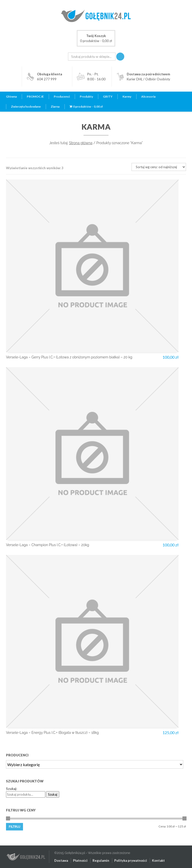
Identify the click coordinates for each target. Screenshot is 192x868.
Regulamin (101, 860)
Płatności (80, 860)
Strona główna (81, 143)
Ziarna (55, 106)
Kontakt (158, 860)
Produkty (86, 96)
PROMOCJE (35, 96)
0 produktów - (96, 38)
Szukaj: (11, 789)
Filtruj (14, 827)
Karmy (127, 96)
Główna (11, 96)
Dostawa (61, 860)
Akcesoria (148, 96)
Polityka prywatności (131, 860)
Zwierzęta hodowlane (26, 106)
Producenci (62, 96)
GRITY (108, 96)
